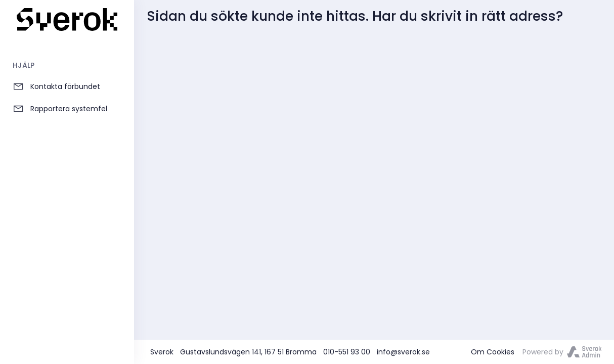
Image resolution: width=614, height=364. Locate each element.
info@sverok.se (403, 352)
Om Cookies (493, 352)
